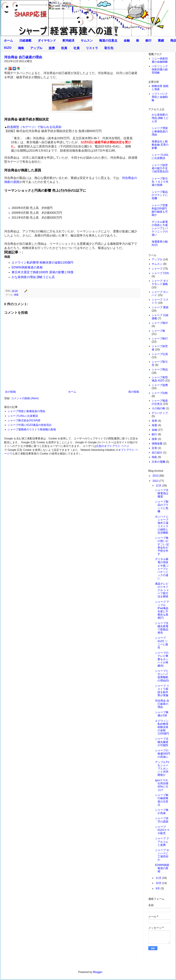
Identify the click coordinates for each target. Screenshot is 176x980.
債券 (154, 439)
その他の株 (158, 408)
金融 (127, 41)
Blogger (98, 972)
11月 (159, 878)
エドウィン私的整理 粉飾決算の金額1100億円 (42, 263)
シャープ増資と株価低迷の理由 (26, 411)
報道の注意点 (108, 41)
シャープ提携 (160, 385)
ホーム (8, 41)
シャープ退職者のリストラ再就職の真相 (32, 429)
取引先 (109, 48)
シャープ (157, 269)
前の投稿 (134, 392)
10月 (159, 883)
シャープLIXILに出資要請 (23, 416)
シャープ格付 (160, 323)
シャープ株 (158, 331)
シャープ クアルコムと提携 (162, 842)
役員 (64, 48)
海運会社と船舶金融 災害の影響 (160, 145)
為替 (154, 421)
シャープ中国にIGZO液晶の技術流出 (30, 425)
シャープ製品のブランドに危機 (160, 195)
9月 (158, 888)
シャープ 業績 (160, 307)
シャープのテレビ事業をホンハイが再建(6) (162, 659)
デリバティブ (160, 413)
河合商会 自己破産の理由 (23, 57)
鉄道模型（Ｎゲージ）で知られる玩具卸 (34, 127)
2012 (156, 481)
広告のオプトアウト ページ (113, 446)
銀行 (148, 41)
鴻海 (21, 48)
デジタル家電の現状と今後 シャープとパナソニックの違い (160, 228)
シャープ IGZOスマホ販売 (162, 830)
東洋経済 (68, 41)
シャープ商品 (160, 369)
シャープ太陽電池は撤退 (162, 493)
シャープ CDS (160, 273)
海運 (154, 425)
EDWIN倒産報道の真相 (27, 267)
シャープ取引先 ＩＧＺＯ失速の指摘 (160, 182)
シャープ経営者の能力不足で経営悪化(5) (160, 168)
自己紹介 (157, 453)
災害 (154, 448)
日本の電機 (158, 462)
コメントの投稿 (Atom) (25, 398)
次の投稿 (10, 392)
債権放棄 (157, 444)
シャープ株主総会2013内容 (24, 420)
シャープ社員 (160, 354)
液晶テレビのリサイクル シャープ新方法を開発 (162, 590)
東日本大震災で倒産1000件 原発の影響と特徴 (42, 272)
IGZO (8, 48)
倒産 (16, 295)
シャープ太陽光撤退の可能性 (162, 742)
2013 (156, 476)
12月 (159, 486)
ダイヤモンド (47, 41)
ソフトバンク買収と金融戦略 (160, 97)
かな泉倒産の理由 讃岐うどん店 (33, 277)
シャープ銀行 (160, 338)
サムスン (87, 41)
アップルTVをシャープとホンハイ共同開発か (162, 769)
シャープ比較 (160, 393)
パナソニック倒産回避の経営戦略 (160, 69)
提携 (52, 48)
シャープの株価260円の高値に (163, 754)
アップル (36, 48)
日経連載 (25, 41)
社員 (77, 48)
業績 (161, 41)
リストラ (92, 48)
